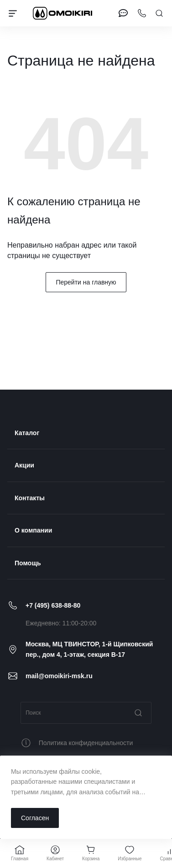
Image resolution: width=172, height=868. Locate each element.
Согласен (35, 818)
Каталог (27, 433)
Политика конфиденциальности (86, 743)
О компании (33, 530)
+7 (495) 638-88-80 (53, 605)
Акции (24, 465)
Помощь (28, 563)
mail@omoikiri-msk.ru (59, 676)
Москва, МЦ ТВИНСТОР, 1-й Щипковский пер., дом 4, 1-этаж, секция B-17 (89, 649)
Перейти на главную (86, 282)
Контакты (30, 498)
